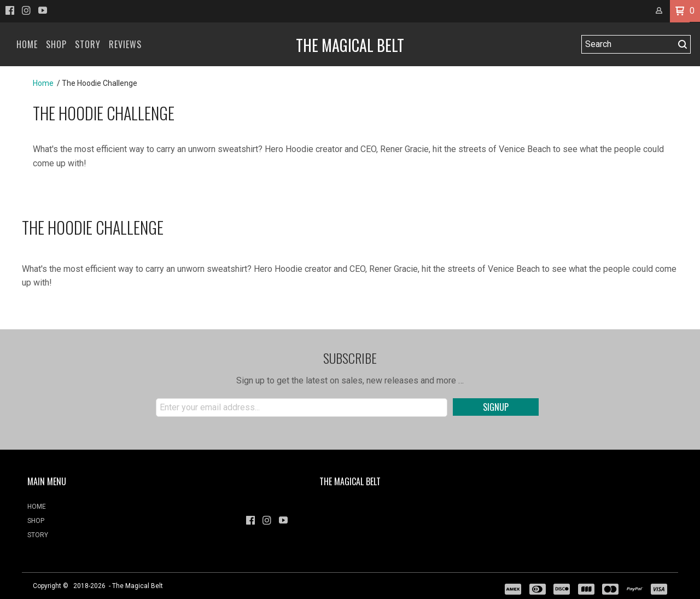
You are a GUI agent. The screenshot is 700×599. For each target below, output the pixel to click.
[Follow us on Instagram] (26, 10)
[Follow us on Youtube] (43, 10)
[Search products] (628, 44)
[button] (680, 11)
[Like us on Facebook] (10, 10)
